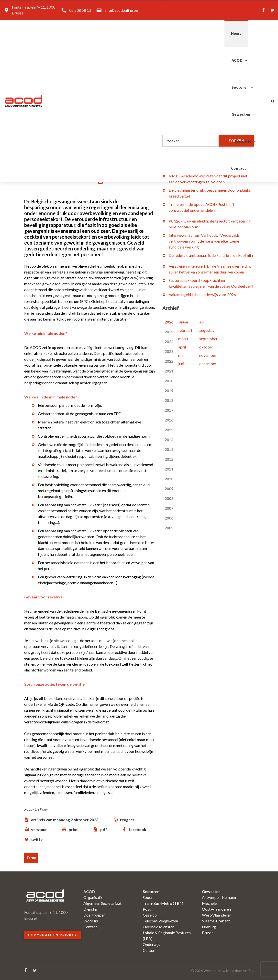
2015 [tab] (169, 430)
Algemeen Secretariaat (102, 903)
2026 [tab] (169, 322)
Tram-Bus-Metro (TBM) (164, 903)
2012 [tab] (169, 459)
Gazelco (150, 915)
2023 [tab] (169, 351)
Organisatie (93, 897)
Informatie (213, 33)
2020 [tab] (169, 381)
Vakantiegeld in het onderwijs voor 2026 (202, 294)
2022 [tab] (169, 361)
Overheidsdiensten (159, 927)
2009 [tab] (169, 489)
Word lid (91, 921)
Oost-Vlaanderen (216, 909)
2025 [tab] (169, 332)
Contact (249, 33)
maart (183, 339)
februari (185, 330)
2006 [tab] (169, 518)
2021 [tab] (169, 371)
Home (80, 33)
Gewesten (175, 33)
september (208, 339)
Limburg (209, 927)
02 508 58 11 (80, 10)
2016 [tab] (169, 420)
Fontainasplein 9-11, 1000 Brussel (34, 10)
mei (181, 355)
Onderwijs (151, 944)
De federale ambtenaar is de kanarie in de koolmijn (211, 255)
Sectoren (138, 33)
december (208, 364)
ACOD (105, 33)
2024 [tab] (169, 341)
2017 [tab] (169, 410)
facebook (137, 829)
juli (202, 322)
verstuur (39, 829)
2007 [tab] (169, 508)
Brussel (208, 933)
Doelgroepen (94, 915)
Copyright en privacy (53, 935)
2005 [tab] (169, 528)
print (73, 829)
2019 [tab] (169, 391)
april (182, 347)
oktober (206, 347)
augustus (207, 330)
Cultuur (149, 950)
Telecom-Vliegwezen (160, 921)
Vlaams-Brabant (216, 921)
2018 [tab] (169, 400)
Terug (31, 858)
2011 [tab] (169, 469)
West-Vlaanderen (217, 915)
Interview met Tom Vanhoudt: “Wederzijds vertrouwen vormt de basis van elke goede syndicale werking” (204, 241)
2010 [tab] (169, 479)
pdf (104, 829)
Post (147, 909)
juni (181, 364)
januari (184, 322)
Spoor (148, 897)
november (208, 355)
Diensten (91, 909)
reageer (127, 820)
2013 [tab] (169, 449)
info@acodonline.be (121, 10)
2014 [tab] (169, 440)
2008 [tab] (169, 498)
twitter (38, 839)
